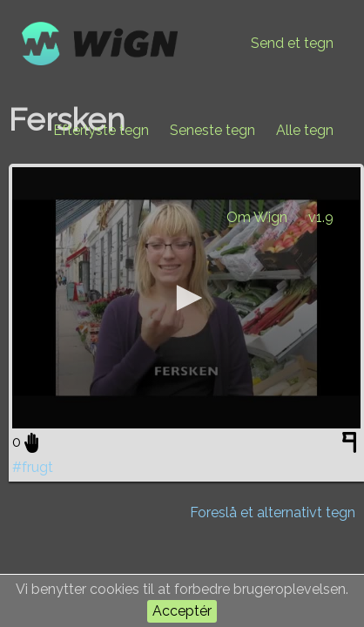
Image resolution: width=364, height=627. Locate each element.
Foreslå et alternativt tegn (273, 512)
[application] (186, 298)
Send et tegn (292, 43)
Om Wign (257, 217)
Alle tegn (305, 130)
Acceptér (182, 611)
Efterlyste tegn (101, 130)
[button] (186, 298)
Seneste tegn (212, 130)
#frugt (33, 467)
